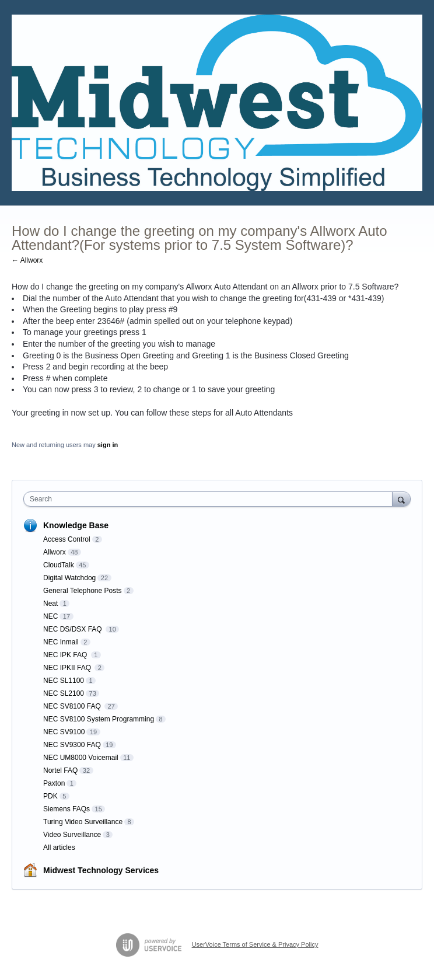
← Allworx (27, 260)
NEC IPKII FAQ (68, 668)
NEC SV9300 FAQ (72, 745)
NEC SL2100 (64, 693)
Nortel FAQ (60, 770)
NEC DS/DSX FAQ (73, 629)
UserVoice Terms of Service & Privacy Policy (255, 944)
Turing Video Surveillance (83, 822)
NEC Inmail (61, 642)
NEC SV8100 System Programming (99, 719)
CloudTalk (59, 565)
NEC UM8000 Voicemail (81, 758)
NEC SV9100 (64, 732)
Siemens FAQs (66, 809)
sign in (108, 445)
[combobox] (211, 499)
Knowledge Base (76, 525)
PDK (50, 796)
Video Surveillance (72, 835)
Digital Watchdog (69, 578)
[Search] (401, 499)
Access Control (67, 539)
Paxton (54, 783)
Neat (50, 604)
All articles (59, 848)
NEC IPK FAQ (66, 655)
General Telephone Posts (83, 591)
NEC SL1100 (64, 681)
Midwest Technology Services (101, 870)
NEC (50, 616)
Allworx (55, 552)
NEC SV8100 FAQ (73, 706)
